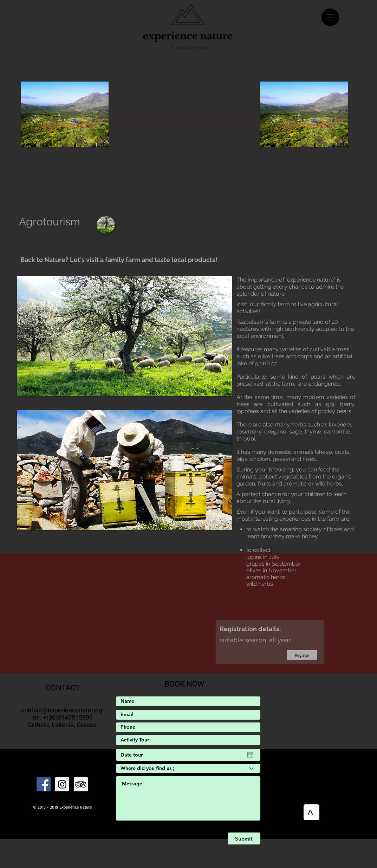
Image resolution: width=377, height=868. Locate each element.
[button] (330, 17)
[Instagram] (62, 784)
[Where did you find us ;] (188, 768)
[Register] (302, 655)
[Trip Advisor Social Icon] (81, 784)
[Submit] (244, 838)
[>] (311, 812)
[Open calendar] (250, 755)
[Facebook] (44, 784)
